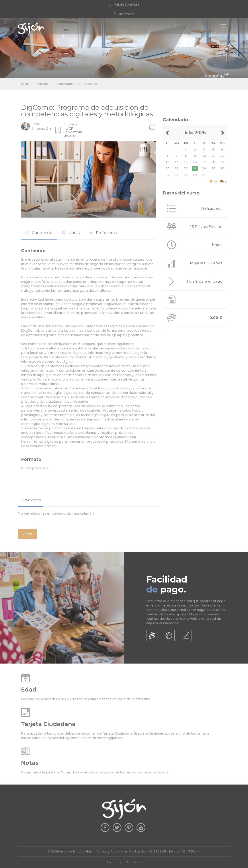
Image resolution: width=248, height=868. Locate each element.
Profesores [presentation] (103, 233)
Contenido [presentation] (39, 233)
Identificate (126, 14)
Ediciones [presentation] (31, 500)
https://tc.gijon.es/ (108, 738)
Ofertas (43, 84)
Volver (27, 534)
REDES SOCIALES (127, 5)
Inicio (25, 84)
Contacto (133, 862)
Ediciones (90, 84)
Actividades (66, 84)
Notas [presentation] (71, 233)
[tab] (39, 233)
